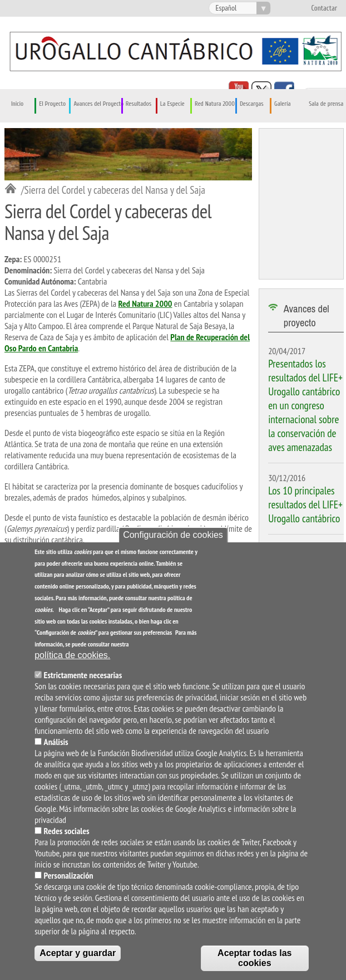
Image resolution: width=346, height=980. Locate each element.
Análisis (56, 742)
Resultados (139, 104)
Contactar (324, 8)
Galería (282, 104)
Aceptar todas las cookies (254, 958)
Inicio (17, 104)
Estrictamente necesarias (83, 675)
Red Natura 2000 (215, 104)
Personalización (69, 875)
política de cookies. (72, 655)
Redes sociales (67, 831)
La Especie (172, 104)
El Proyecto (52, 104)
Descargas (252, 104)
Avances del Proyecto (98, 104)
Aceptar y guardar (78, 953)
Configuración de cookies (173, 535)
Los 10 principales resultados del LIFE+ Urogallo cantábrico (305, 504)
